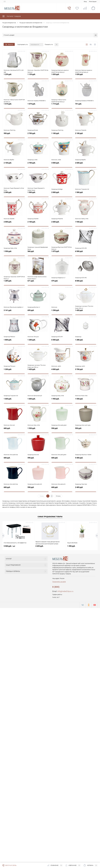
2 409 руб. (86, 489)
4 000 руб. (62, 371)
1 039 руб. (62, 76)
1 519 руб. (14, 105)
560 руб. (38, 253)
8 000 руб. (86, 282)
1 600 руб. (14, 400)
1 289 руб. (14, 282)
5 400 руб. (86, 459)
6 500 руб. (86, 253)
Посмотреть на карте (59, 582)
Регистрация (93, 2)
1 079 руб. (38, 105)
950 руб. (14, 135)
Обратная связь (9, 865)
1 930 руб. (86, 223)
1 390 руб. (71, 546)
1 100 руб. (62, 135)
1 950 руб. (14, 253)
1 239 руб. (14, 76)
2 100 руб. (86, 135)
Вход (85, 2)
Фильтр (9, 44)
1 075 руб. (62, 253)
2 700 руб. (38, 135)
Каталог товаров (12, 16)
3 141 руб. (14, 312)
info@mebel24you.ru (65, 591)
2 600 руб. (86, 164)
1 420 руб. (86, 312)
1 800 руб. (14, 341)
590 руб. (62, 430)
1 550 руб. (86, 400)
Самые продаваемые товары (50, 517)
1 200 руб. (38, 341)
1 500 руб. (38, 194)
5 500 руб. (9, 546)
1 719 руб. (62, 105)
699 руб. (38, 312)
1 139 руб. (38, 76)
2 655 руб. (39, 546)
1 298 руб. (62, 312)
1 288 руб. (86, 341)
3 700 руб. (86, 371)
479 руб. (62, 282)
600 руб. (14, 430)
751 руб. (86, 105)
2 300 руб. (14, 194)
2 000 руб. (62, 194)
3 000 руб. (62, 164)
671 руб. (38, 282)
